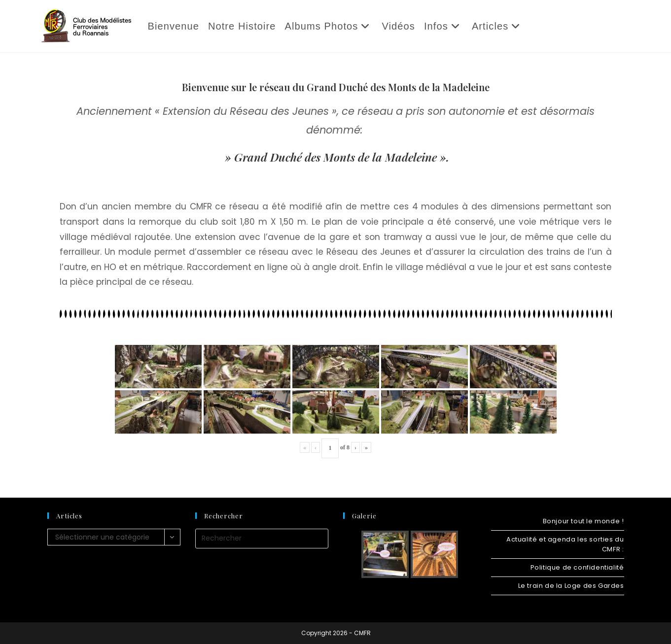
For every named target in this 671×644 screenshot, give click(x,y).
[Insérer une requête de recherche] (262, 539)
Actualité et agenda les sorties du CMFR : (565, 544)
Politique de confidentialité (577, 567)
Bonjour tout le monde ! (583, 521)
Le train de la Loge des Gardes (571, 586)
